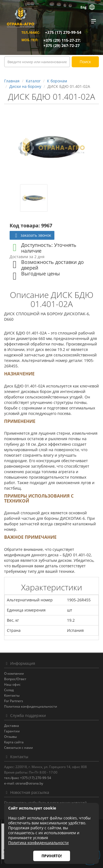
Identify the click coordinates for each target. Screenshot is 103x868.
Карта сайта (14, 742)
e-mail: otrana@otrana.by (24, 783)
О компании (14, 673)
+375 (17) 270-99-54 (63, 32)
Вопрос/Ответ (15, 679)
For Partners (14, 701)
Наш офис (12, 684)
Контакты (12, 695)
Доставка (12, 726)
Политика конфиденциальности (31, 706)
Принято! (52, 856)
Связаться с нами (19, 748)
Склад (9, 690)
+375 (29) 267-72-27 (62, 45)
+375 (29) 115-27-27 (62, 40)
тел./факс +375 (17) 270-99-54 (28, 778)
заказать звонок (32, 235)
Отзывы (10, 737)
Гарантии (12, 731)
